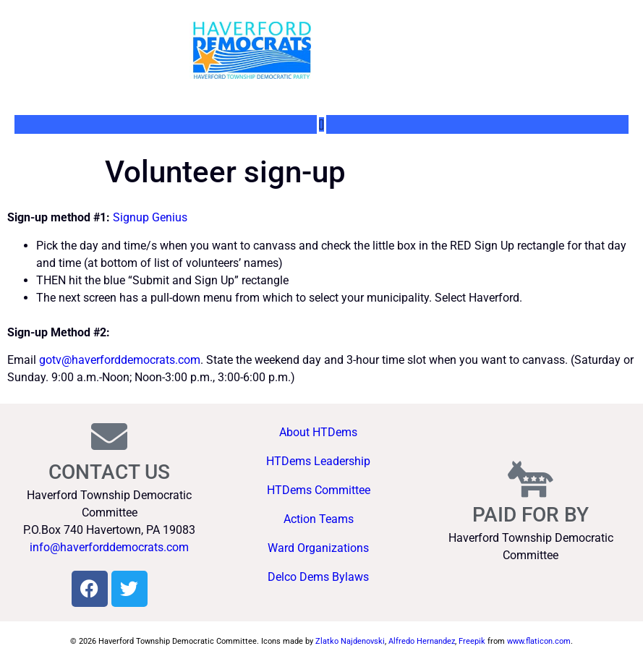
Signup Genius (150, 217)
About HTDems (318, 432)
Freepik (472, 641)
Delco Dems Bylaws (318, 577)
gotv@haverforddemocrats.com (120, 360)
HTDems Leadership (318, 461)
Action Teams (319, 519)
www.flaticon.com (539, 641)
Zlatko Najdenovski (350, 641)
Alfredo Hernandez (422, 641)
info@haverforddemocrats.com (109, 547)
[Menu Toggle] (321, 124)
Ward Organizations (318, 548)
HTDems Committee (319, 490)
